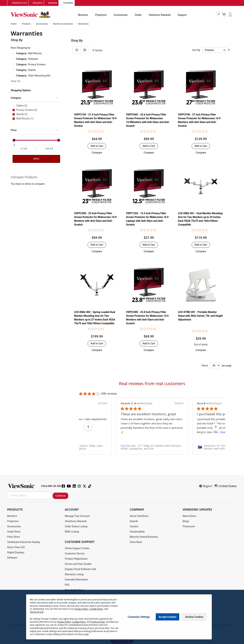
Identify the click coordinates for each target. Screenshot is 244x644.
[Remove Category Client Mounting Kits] (14, 76)
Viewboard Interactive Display (24, 542)
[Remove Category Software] (14, 59)
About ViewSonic (139, 516)
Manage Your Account (77, 516)
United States (226, 486)
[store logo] (30, 15)
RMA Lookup (72, 532)
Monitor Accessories (63, 24)
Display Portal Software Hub (80, 569)
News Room (189, 516)
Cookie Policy (96, 609)
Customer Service (75, 554)
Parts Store (13, 537)
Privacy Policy (81, 609)
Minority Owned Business (144, 537)
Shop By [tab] (77, 41)
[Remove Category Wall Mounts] (14, 54)
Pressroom (189, 527)
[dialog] (122, 617)
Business (53, 3)
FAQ (67, 585)
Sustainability (137, 532)
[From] (24, 149)
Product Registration (76, 559)
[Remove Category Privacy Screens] (14, 65)
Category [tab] (16, 98)
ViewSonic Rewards (159, 15)
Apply (36, 159)
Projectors (101, 15)
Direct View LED (16, 547)
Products (26, 24)
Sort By (196, 50)
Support (182, 15)
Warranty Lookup (74, 575)
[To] (49, 149)
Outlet (138, 15)
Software (12, 558)
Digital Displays (16, 553)
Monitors (83, 15)
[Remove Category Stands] (14, 70)
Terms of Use (37, 612)
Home (14, 24)
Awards (134, 521)
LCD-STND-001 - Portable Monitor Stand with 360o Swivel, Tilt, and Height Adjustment (200, 316)
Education (38, 3)
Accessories (121, 15)
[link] (152, 447)
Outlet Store (14, 532)
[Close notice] (207, 617)
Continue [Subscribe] (60, 496)
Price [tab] (14, 130)
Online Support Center (77, 548)
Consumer (68, 3)
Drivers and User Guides (78, 564)
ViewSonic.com (19, 3)
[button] (97, 153)
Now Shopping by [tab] (21, 48)
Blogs (186, 521)
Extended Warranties (76, 580)
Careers (134, 527)
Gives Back (136, 542)
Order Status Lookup (76, 527)
